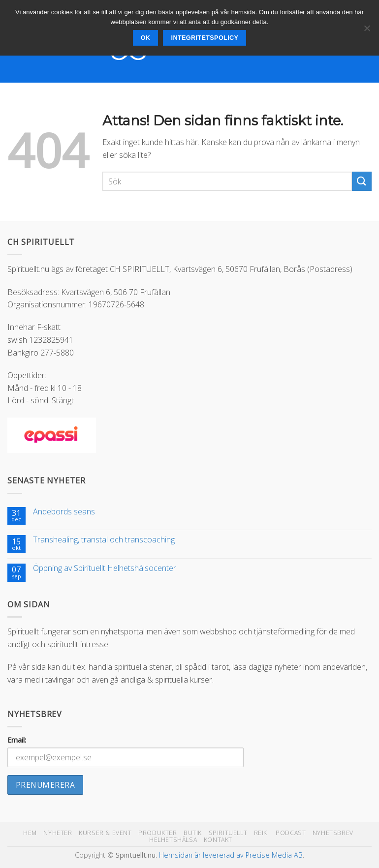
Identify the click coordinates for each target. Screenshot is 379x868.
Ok (146, 38)
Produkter (158, 833)
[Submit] (362, 181)
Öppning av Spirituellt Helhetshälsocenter (105, 568)
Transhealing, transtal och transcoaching (104, 540)
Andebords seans (64, 512)
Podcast (291, 833)
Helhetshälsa (173, 840)
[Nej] (367, 31)
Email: (17, 740)
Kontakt (218, 840)
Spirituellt (228, 833)
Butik (193, 833)
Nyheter (58, 833)
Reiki (262, 833)
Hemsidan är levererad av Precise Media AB (231, 855)
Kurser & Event (105, 833)
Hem (30, 833)
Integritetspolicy (205, 38)
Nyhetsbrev (333, 833)
